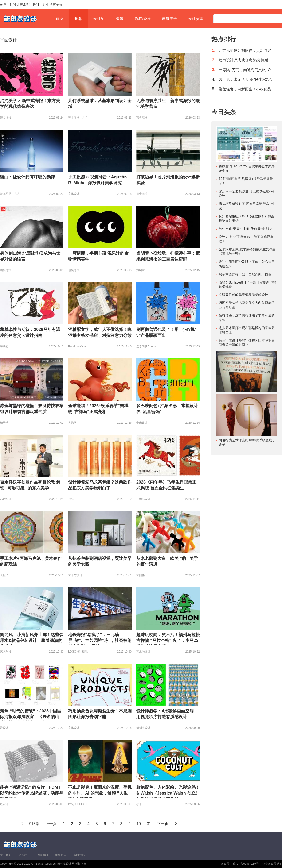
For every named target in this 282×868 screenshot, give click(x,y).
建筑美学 (169, 19)
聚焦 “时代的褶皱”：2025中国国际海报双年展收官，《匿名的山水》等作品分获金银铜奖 (31, 717)
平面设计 (8, 40)
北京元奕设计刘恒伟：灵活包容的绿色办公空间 (247, 51)
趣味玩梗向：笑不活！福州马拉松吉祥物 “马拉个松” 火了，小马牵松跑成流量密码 (168, 641)
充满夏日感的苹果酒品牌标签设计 (243, 295)
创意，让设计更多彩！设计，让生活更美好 (31, 5)
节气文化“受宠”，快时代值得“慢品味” (246, 229)
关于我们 (6, 855)
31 (149, 824)
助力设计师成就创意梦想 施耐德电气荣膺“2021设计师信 (247, 60)
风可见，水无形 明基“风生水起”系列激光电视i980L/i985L (247, 79)
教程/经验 (143, 19)
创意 (78, 19)
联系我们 (24, 855)
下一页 (163, 824)
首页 (59, 19)
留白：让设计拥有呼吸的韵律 (27, 177)
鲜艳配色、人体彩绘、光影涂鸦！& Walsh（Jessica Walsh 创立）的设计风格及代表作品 (168, 793)
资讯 (120, 19)
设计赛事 (196, 19)
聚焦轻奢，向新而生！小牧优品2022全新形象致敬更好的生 (247, 89)
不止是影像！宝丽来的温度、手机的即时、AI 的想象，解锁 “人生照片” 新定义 (100, 793)
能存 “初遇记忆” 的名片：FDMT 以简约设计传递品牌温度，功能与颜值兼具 (32, 793)
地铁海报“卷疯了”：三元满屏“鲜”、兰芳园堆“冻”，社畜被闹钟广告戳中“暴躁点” (100, 641)
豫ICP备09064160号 (245, 864)
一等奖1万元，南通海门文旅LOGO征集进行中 (247, 70)
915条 (34, 824)
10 (139, 824)
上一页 (51, 824)
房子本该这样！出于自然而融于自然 (245, 274)
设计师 (99, 19)
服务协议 (61, 855)
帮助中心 (79, 855)
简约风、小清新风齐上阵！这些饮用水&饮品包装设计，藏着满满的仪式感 (32, 641)
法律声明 (42, 855)
